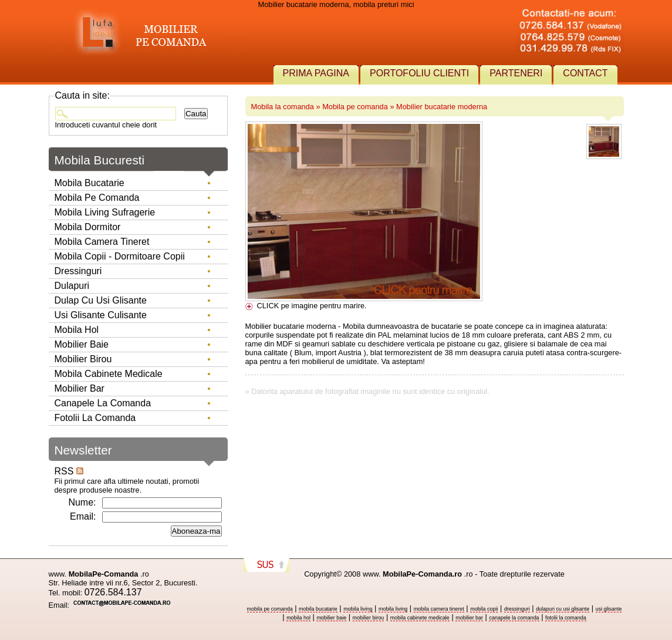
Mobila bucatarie (90, 183)
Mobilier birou (83, 359)
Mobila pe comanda (355, 107)
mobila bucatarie (318, 609)
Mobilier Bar (80, 388)
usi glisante (609, 609)
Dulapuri (72, 286)
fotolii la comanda (566, 618)
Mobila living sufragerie (105, 212)
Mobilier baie (82, 344)
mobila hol (298, 618)
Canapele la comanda (103, 403)
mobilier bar (469, 618)
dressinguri (517, 609)
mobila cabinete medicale (420, 618)
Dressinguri (78, 271)
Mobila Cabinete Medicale (109, 374)
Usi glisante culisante (101, 315)
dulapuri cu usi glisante (563, 609)
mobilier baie (331, 618)
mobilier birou (369, 618)
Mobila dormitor (88, 227)
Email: (83, 516)
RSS (69, 471)
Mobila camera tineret (102, 242)
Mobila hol (77, 330)
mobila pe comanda (270, 609)
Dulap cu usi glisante (101, 300)
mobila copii (484, 609)
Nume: (82, 502)
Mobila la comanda (283, 107)
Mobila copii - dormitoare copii (120, 256)
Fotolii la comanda (95, 418)
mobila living (358, 609)
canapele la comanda (514, 618)
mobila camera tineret (439, 609)
